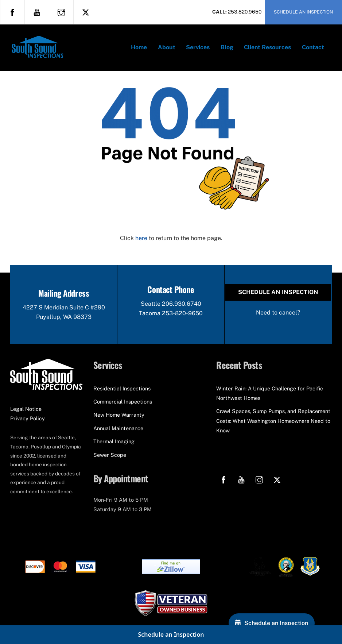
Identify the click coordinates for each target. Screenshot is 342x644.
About (167, 47)
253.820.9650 (245, 12)
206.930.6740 (182, 304)
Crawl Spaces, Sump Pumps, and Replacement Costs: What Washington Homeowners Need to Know (273, 421)
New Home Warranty (119, 415)
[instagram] (61, 12)
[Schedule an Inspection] (272, 623)
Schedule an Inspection (278, 292)
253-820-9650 (182, 313)
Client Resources (267, 47)
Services (198, 47)
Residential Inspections (122, 388)
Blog (227, 47)
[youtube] (37, 12)
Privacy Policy (28, 418)
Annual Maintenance (118, 428)
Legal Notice (26, 409)
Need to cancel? (278, 313)
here (141, 238)
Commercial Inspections (123, 402)
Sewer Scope (110, 455)
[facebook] (12, 12)
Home (139, 47)
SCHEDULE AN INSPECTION (303, 12)
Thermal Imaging (114, 441)
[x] (86, 12)
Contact (313, 47)
